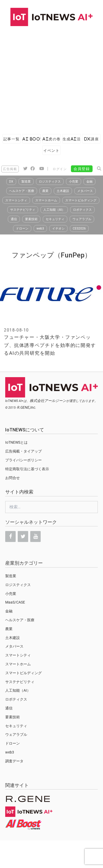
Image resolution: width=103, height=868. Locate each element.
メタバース (85, 191)
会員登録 (82, 169)
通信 (14, 219)
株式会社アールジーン (48, 401)
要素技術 (31, 219)
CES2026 (79, 228)
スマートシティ (16, 200)
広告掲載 (10, 169)
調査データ (14, 761)
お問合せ (13, 478)
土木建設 (63, 191)
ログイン (60, 169)
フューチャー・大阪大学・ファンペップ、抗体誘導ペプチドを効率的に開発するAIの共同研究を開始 (50, 345)
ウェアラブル (82, 219)
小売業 (74, 182)
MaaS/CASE (15, 602)
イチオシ (58, 228)
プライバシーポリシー (23, 460)
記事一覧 (11, 139)
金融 (89, 182)
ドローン (22, 228)
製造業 (26, 182)
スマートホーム (46, 200)
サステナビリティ (23, 210)
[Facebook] (10, 537)
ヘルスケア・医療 (22, 191)
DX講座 (92, 139)
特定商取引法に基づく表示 (27, 469)
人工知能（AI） (54, 210)
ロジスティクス (50, 182)
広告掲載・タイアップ (23, 451)
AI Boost (31, 139)
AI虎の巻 (51, 139)
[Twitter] (23, 537)
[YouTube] (35, 537)
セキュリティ (55, 219)
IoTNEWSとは (16, 442)
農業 (45, 191)
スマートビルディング (81, 200)
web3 (40, 228)
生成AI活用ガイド (72, 139)
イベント (51, 150)
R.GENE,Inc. (27, 407)
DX (11, 182)
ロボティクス (82, 210)
